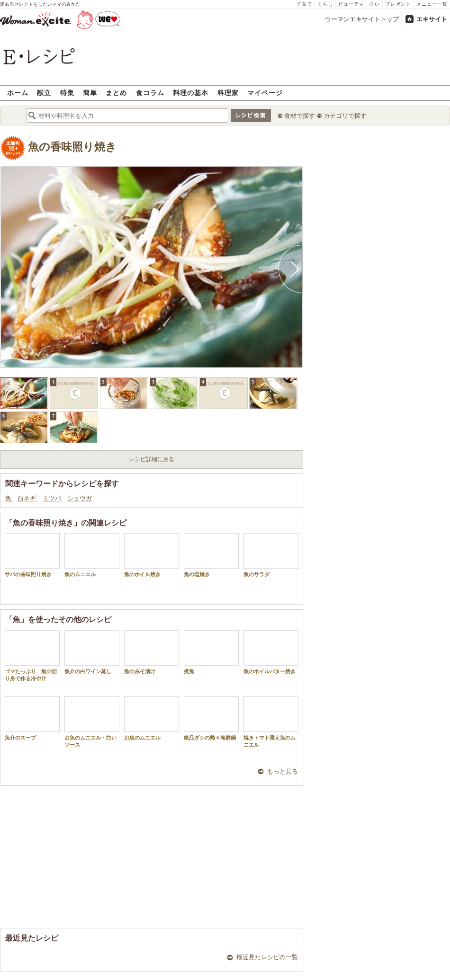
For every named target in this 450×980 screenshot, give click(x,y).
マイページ (265, 93)
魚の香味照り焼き (72, 147)
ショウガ (80, 498)
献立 (44, 93)
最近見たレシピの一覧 (267, 957)
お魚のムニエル (152, 718)
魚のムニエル (92, 555)
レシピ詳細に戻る (152, 459)
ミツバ (53, 498)
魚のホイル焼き (152, 555)
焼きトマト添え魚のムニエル (271, 722)
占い (375, 4)
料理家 (228, 93)
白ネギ (27, 498)
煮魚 (211, 652)
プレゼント (398, 4)
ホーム (18, 93)
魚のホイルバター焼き (271, 652)
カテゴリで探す (345, 116)
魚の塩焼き (211, 555)
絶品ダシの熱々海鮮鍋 (211, 718)
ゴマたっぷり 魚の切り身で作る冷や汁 (32, 656)
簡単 (90, 93)
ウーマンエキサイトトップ (362, 19)
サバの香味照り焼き (32, 555)
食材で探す (300, 116)
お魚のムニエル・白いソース (92, 722)
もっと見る (283, 771)
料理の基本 (191, 93)
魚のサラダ (271, 555)
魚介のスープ (32, 718)
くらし (325, 4)
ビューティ (351, 4)
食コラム (150, 93)
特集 (67, 93)
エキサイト (432, 19)
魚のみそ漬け (152, 652)
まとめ (116, 93)
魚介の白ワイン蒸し (92, 652)
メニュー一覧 (432, 4)
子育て (304, 4)
